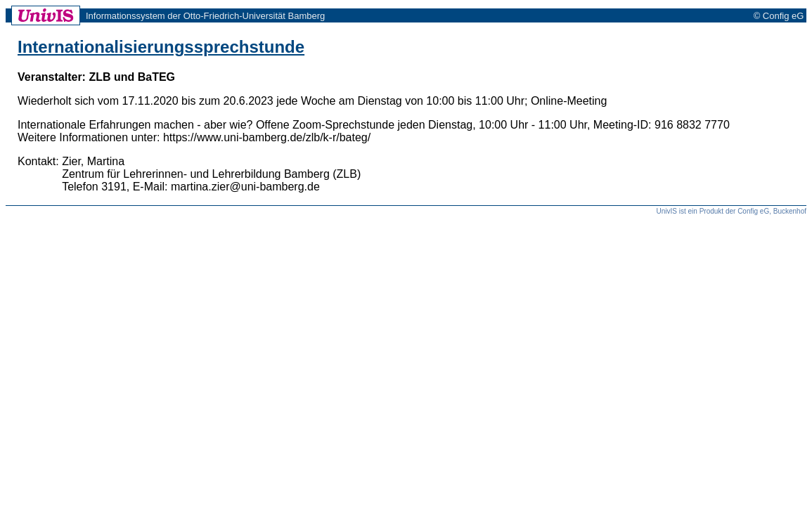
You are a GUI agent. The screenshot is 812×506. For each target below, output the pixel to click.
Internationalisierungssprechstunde (161, 47)
